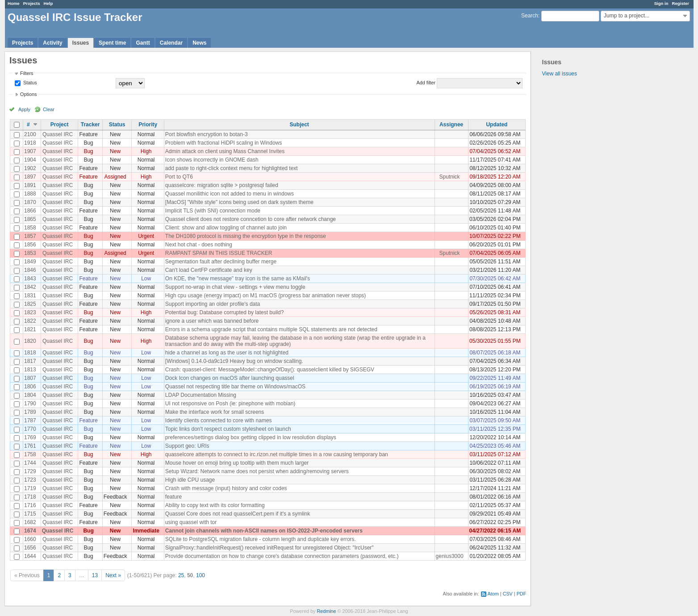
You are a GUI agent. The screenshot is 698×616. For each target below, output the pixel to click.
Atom (493, 594)
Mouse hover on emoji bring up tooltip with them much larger (237, 463)
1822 (30, 321)
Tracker (90, 125)
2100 (30, 134)
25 (181, 575)
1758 (30, 454)
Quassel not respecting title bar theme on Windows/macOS (235, 387)
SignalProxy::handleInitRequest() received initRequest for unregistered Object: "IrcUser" (270, 548)
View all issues (560, 74)
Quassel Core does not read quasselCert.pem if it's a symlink (238, 514)
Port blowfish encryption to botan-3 (207, 134)
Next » (113, 575)
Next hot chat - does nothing (199, 245)
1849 (30, 262)
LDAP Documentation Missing (201, 395)
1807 (30, 378)
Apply (24, 109)
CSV (508, 594)
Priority (148, 125)
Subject (299, 125)
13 (95, 575)
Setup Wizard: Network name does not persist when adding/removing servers (257, 471)
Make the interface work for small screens (215, 412)
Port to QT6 (179, 177)
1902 (30, 168)
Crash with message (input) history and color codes (226, 488)
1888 (30, 194)
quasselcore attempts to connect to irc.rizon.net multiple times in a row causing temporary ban (277, 454)
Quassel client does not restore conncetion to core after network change (251, 219)
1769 (30, 437)
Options (28, 94)
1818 (30, 353)
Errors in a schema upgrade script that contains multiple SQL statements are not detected (271, 329)
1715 (30, 514)
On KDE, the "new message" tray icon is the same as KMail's (238, 279)
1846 (30, 270)
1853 (30, 253)
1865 (30, 219)
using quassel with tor (191, 522)
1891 (30, 185)
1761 (30, 446)
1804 (30, 395)
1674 (30, 531)
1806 (30, 387)
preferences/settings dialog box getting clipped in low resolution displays (251, 437)
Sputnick (450, 177)
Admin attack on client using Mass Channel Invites (225, 151)
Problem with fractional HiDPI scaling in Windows (224, 143)
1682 (30, 522)
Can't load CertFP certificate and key (209, 270)
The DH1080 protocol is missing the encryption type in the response (246, 236)
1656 (30, 548)
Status (29, 83)
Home (14, 3)
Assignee (451, 125)
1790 (30, 404)
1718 (30, 497)
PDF (522, 594)
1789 (30, 412)
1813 (30, 370)
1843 (30, 279)
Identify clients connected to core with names (219, 420)
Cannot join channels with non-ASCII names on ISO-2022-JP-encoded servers (264, 531)
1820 (30, 341)
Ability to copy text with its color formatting (215, 505)
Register (681, 3)
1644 (30, 556)
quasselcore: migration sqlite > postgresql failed (222, 185)
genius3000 (450, 556)
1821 (30, 329)
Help (48, 3)
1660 (30, 539)
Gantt (143, 43)
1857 (30, 236)
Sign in (661, 3)
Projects (32, 3)
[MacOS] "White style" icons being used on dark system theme (239, 202)
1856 (30, 245)
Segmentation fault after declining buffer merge (221, 262)
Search (530, 16)
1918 (30, 143)
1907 (30, 151)
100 (201, 575)
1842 (30, 287)
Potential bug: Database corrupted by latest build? (225, 312)
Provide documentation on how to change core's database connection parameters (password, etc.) (282, 556)
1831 (30, 296)
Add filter (426, 83)
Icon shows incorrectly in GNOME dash (212, 160)
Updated (497, 125)
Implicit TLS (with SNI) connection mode (213, 211)
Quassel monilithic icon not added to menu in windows (230, 194)
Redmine (326, 611)
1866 (30, 211)
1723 (30, 480)
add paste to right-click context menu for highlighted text (232, 168)
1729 (30, 471)
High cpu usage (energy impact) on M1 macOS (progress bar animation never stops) (266, 296)
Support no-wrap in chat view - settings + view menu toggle (235, 287)
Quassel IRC (58, 134)
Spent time (112, 43)
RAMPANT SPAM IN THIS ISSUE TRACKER (219, 253)
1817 (30, 361)
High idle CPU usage (190, 480)
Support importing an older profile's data (213, 304)
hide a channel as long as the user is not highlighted (227, 353)
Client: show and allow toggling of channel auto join (226, 228)
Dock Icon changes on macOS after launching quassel (230, 378)
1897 (30, 177)
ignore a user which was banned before (212, 321)
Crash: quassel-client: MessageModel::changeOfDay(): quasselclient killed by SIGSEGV (270, 370)
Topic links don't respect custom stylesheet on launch (228, 429)
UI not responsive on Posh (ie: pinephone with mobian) (230, 404)
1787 (30, 420)
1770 (30, 429)
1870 (30, 202)
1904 (30, 160)
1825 (30, 304)
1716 (30, 505)
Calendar (171, 43)
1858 (30, 228)
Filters (27, 73)
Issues (81, 43)
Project (60, 125)
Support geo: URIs (187, 446)
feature (173, 497)
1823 (30, 312)
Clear (49, 109)
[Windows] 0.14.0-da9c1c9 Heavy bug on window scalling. (234, 361)
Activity (52, 43)
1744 (30, 463)
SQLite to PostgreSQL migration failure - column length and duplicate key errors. (261, 539)
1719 (30, 488)
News (199, 43)
